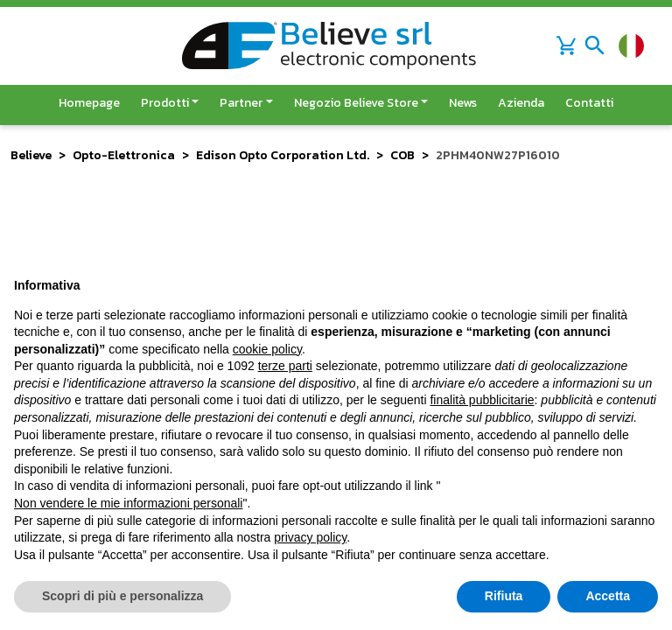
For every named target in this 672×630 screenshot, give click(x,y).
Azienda (521, 103)
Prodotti (165, 103)
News (463, 103)
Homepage (89, 103)
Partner (241, 103)
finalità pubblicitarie (482, 400)
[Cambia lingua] (631, 46)
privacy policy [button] (310, 537)
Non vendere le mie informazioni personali (128, 503)
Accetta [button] (608, 596)
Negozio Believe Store (356, 103)
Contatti (589, 103)
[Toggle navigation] (595, 45)
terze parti (285, 366)
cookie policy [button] (267, 349)
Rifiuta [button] (504, 596)
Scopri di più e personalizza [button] (122, 596)
